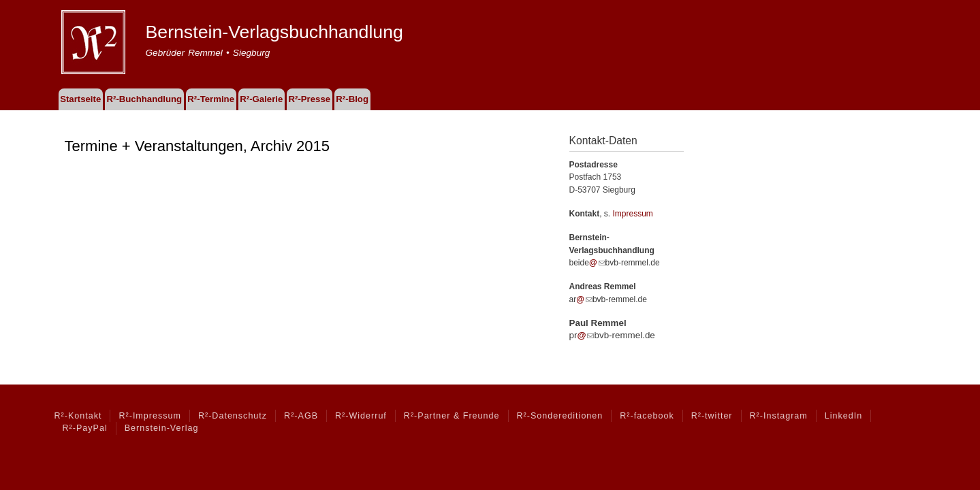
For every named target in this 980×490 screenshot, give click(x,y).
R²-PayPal (85, 428)
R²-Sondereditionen (560, 416)
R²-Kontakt (78, 416)
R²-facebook (647, 416)
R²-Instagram (779, 416)
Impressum (633, 214)
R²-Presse (310, 99)
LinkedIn (843, 416)
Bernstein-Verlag (162, 428)
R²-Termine (211, 99)
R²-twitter (712, 416)
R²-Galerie (261, 99)
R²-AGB (301, 416)
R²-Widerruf (361, 416)
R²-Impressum (149, 416)
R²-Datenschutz (233, 416)
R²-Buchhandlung (144, 99)
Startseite (80, 99)
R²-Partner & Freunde (452, 416)
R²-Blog (352, 99)
